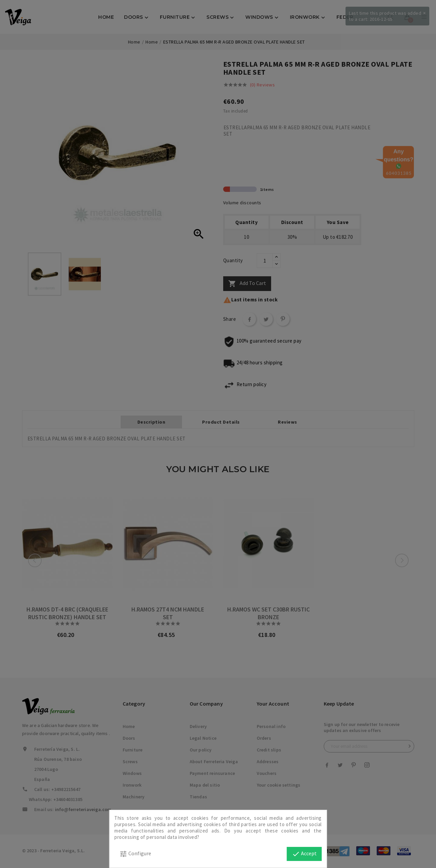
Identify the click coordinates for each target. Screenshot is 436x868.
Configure (135, 854)
